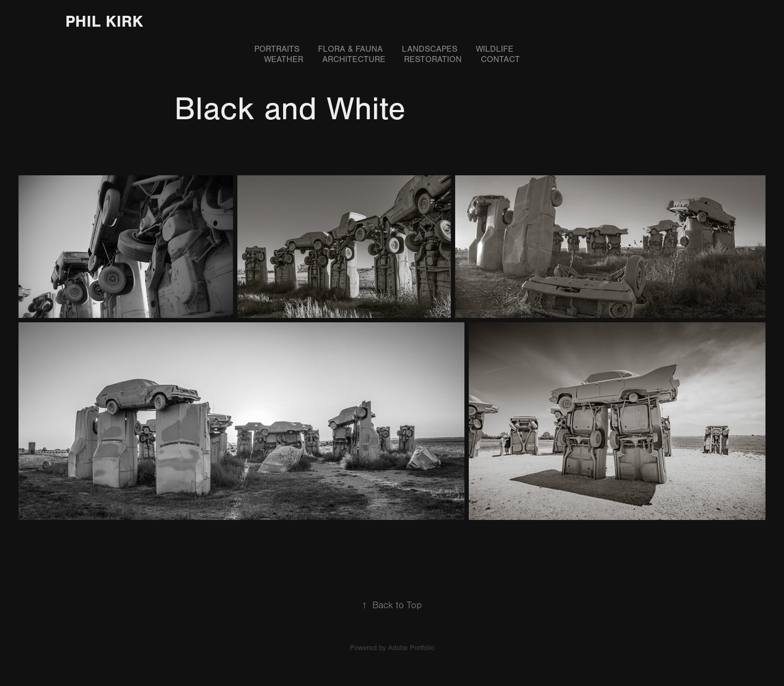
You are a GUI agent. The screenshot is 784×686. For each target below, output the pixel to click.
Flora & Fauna (350, 49)
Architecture (354, 59)
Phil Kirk (104, 22)
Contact (500, 59)
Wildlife (495, 49)
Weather (284, 59)
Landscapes (430, 49)
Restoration (433, 59)
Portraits (277, 49)
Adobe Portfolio (411, 648)
